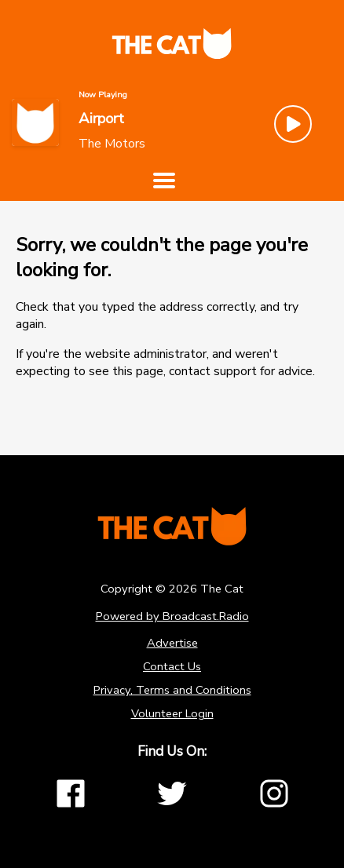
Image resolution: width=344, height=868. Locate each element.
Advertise (172, 643)
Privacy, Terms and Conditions (172, 690)
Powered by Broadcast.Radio (172, 616)
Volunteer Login (172, 713)
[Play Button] (293, 124)
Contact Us (172, 666)
